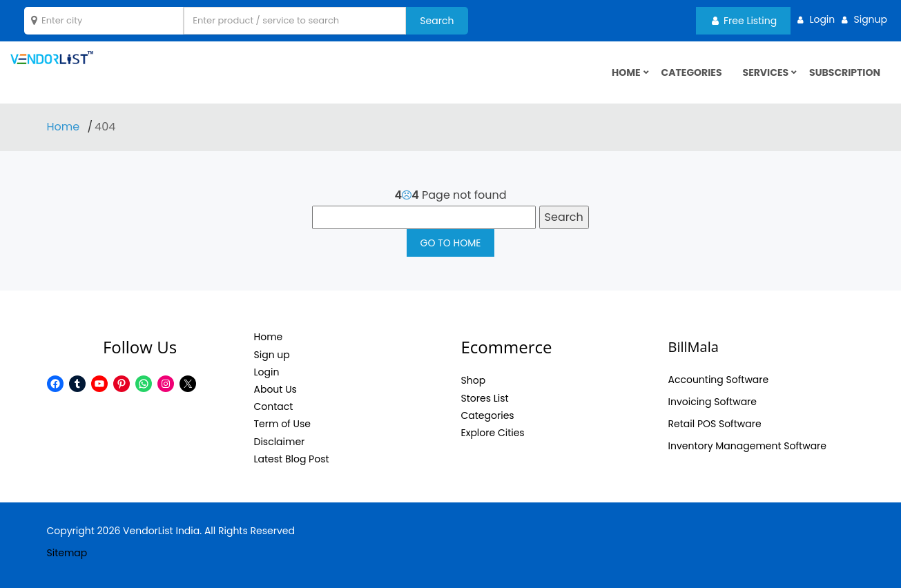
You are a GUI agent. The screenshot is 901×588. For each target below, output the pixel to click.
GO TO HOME (451, 243)
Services (766, 72)
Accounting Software (719, 380)
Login (267, 372)
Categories (692, 72)
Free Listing (744, 21)
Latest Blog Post (292, 459)
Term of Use (282, 424)
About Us (275, 389)
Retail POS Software (715, 424)
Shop (474, 380)
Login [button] (822, 19)
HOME (626, 72)
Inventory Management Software (748, 446)
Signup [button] (870, 19)
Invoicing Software (713, 402)
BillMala (694, 347)
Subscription (845, 72)
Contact (274, 406)
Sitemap (67, 553)
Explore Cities (493, 433)
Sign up (272, 355)
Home (65, 127)
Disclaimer (280, 442)
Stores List (485, 398)
